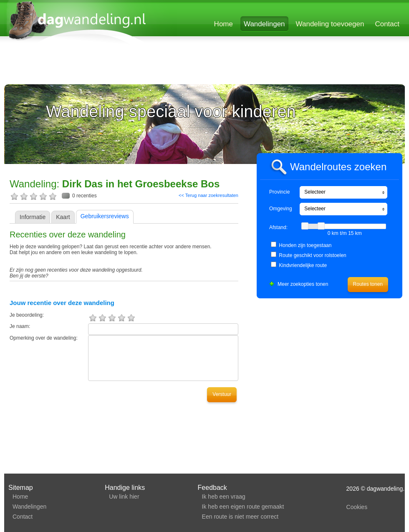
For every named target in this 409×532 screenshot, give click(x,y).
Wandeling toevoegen (330, 24)
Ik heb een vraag (224, 497)
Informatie (33, 217)
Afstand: (278, 227)
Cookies (357, 507)
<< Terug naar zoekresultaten (208, 195)
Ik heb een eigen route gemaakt (243, 507)
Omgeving (281, 209)
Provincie (279, 192)
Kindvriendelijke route (303, 265)
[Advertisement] (106, 66)
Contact (387, 24)
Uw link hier (124, 497)
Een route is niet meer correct (240, 517)
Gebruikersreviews (105, 216)
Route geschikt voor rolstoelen (312, 255)
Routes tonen (368, 284)
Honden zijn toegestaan (305, 245)
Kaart (63, 217)
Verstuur (222, 394)
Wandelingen (264, 24)
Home (223, 24)
